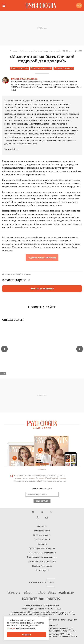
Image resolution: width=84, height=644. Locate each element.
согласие (11, 628)
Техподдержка (42, 570)
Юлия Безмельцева (24, 79)
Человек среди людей (41, 68)
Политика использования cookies (42, 557)
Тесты (79, 5)
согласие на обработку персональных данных (44, 475)
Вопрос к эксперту (20, 68)
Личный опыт (15, 51)
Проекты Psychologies (42, 566)
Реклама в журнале (42, 535)
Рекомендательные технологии (42, 562)
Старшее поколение (64, 68)
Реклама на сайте (42, 531)
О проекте (42, 526)
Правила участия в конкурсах (42, 548)
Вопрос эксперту (42, 539)
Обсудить (68, 51)
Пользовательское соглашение (42, 553)
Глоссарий (42, 544)
